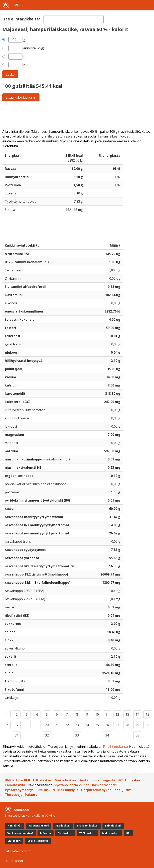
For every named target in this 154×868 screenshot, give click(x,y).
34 (107, 735)
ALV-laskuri (63, 826)
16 (7, 725)
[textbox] (74, 19)
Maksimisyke (68, 790)
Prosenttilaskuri (88, 826)
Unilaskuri (133, 780)
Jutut (127, 790)
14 (137, 714)
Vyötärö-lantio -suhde (72, 785)
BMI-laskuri (65, 833)
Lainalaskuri (113, 826)
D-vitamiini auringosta (97, 780)
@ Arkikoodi (14, 861)
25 (97, 725)
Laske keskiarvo (38, 841)
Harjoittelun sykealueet (101, 790)
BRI (120, 780)
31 (17, 735)
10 (97, 714)
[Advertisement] (77, 115)
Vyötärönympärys (19, 790)
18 (27, 725)
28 (127, 725)
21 (57, 725)
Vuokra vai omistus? (20, 833)
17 (17, 725)
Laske (10, 74)
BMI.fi (18, 5)
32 (47, 735)
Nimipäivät (15, 826)
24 (87, 725)
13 (127, 714)
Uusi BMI (23, 780)
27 (117, 725)
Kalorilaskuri (15, 785)
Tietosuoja (14, 795)
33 (77, 735)
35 (137, 735)
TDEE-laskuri (42, 780)
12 (117, 714)
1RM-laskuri (45, 790)
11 (107, 714)
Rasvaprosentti (104, 785)
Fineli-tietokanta (115, 747)
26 (107, 725)
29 (137, 725)
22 (67, 725)
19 (37, 725)
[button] (149, 5)
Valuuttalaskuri (39, 826)
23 (77, 725)
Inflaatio (46, 833)
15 (147, 714)
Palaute (31, 795)
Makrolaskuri (65, 780)
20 (47, 725)
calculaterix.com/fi (18, 851)
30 (147, 725)
